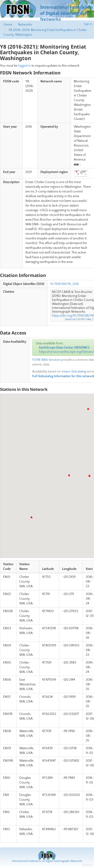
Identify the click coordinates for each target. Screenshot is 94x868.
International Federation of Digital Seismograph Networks (47, 861)
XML (89, 319)
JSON (81, 319)
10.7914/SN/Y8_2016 (65, 284)
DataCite (70, 319)
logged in (24, 66)
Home (8, 25)
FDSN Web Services (46, 360)
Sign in (88, 24)
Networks (25, 25)
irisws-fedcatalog (74, 372)
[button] (89, 476)
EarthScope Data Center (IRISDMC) (64, 348)
